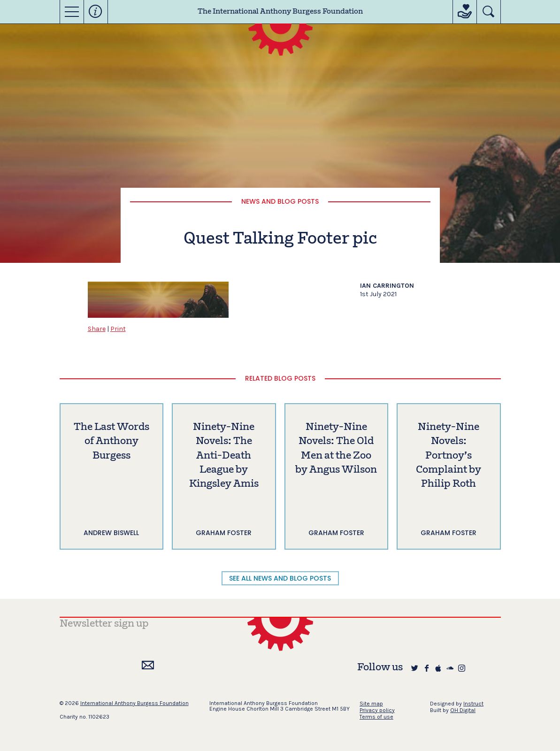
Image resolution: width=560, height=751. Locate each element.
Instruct (473, 704)
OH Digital (463, 710)
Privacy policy (377, 710)
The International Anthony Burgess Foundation (280, 12)
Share (97, 329)
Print (118, 329)
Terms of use (376, 717)
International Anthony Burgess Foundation (134, 703)
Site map (371, 704)
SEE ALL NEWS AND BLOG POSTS (280, 578)
